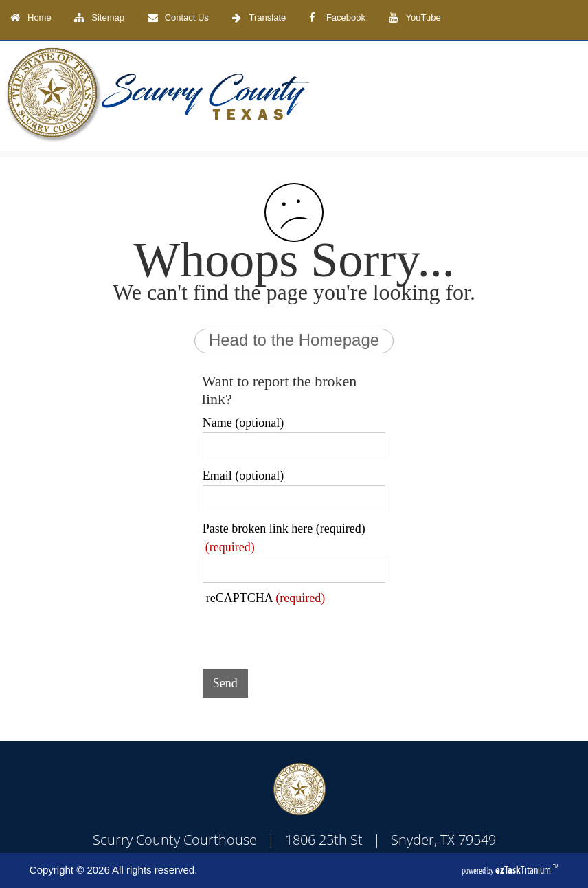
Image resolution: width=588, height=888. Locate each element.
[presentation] (307, 632)
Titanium (524, 870)
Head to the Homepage (294, 340)
